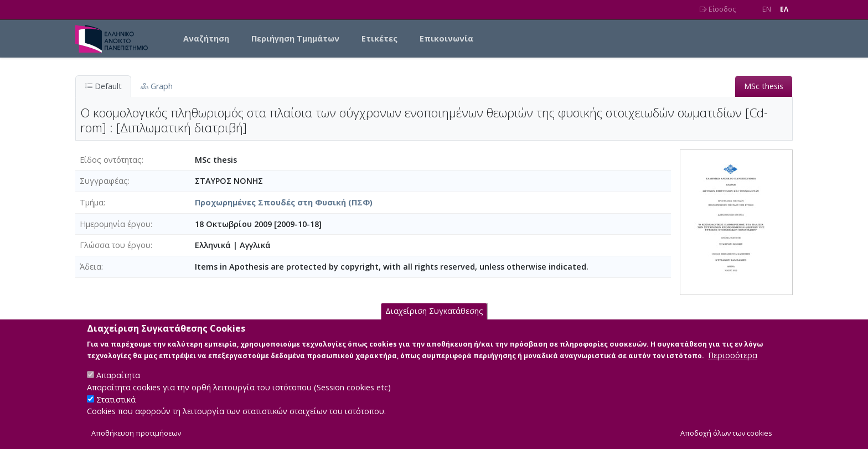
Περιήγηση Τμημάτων (295, 38)
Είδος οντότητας (111, 160)
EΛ (784, 9)
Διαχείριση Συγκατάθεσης (434, 323)
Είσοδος (718, 9)
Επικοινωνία (446, 38)
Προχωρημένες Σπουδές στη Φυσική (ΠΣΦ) (284, 202)
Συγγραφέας (104, 181)
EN (767, 9)
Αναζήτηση (206, 38)
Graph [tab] (157, 86)
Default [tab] (103, 86)
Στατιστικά (116, 411)
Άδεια (91, 267)
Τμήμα (92, 202)
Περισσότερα (733, 367)
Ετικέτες (379, 38)
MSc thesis (764, 86)
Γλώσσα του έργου (115, 245)
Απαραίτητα (118, 387)
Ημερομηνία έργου (115, 224)
